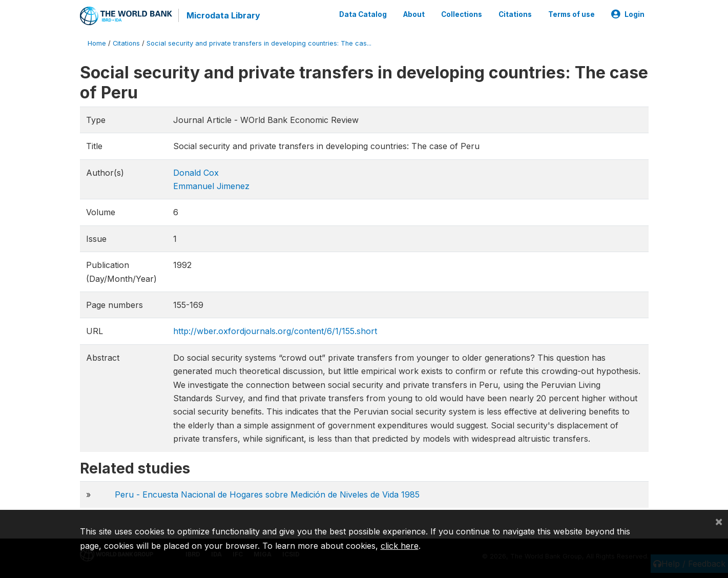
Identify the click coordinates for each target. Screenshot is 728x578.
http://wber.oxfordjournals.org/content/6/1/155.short (275, 331)
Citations (515, 14)
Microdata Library (223, 15)
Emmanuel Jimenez (211, 186)
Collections (462, 14)
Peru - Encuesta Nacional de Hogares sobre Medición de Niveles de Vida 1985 (267, 494)
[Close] (719, 521)
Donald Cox (196, 173)
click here (400, 546)
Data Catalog (363, 14)
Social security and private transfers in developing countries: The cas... (259, 43)
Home (97, 43)
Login (628, 14)
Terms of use (571, 14)
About (414, 14)
